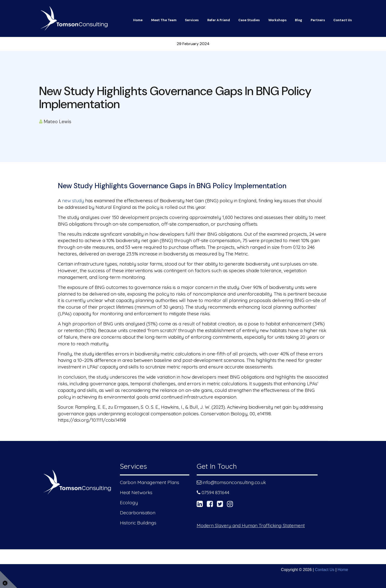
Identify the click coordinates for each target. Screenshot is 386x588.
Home (138, 20)
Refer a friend (219, 20)
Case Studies (249, 20)
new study (73, 201)
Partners (318, 20)
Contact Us (343, 20)
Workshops (277, 20)
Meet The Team (164, 20)
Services (192, 20)
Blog (298, 20)
